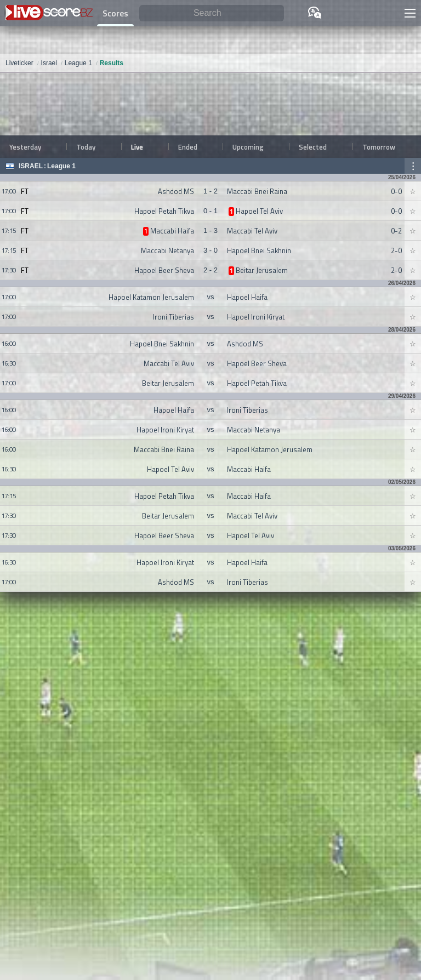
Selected (313, 147)
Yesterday (25, 147)
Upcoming (248, 147)
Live (137, 147)
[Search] (212, 13)
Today (86, 147)
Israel (31, 166)
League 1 (61, 166)
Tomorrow (379, 147)
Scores (115, 13)
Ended (188, 147)
